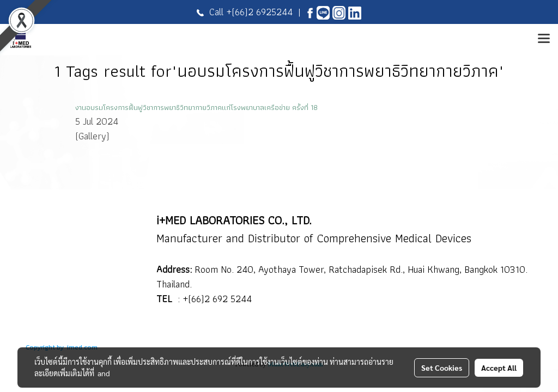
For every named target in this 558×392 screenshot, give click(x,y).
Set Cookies (442, 367)
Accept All (499, 367)
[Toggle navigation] (544, 39)
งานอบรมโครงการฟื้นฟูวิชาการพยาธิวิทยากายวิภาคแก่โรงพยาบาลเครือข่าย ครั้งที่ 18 (196, 107)
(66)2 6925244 (262, 12)
